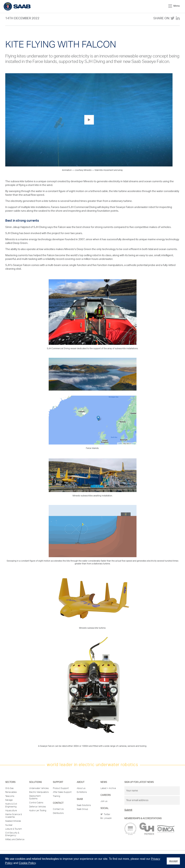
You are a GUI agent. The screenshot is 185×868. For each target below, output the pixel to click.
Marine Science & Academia (14, 816)
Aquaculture (11, 811)
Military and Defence (15, 839)
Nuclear (9, 825)
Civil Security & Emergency (12, 834)
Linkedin (106, 818)
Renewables (11, 792)
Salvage (9, 800)
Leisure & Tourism (14, 829)
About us (81, 788)
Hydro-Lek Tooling (38, 811)
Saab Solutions (84, 805)
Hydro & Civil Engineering (11, 805)
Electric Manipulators (39, 792)
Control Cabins (36, 803)
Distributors (58, 813)
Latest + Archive (108, 788)
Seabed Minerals (13, 821)
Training (56, 796)
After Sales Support (62, 792)
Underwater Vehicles (39, 788)
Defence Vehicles (38, 807)
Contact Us (58, 809)
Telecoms (10, 796)
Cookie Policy (27, 863)
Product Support (61, 788)
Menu (174, 6)
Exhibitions (82, 792)
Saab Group (82, 809)
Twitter (105, 814)
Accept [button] (173, 861)
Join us (104, 801)
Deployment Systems (35, 797)
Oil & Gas (9, 788)
